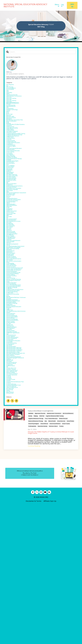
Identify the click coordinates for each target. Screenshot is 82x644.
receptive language (14, 402)
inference (10, 296)
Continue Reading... (34, 585)
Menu (57, 5)
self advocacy (12, 435)
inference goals (13, 298)
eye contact (11, 239)
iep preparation (13, 290)
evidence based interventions (18, 232)
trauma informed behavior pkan (19, 515)
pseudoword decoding (15, 389)
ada (8, 94)
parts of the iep (13, 366)
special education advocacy (17, 466)
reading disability (13, 400)
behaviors (10, 135)
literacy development (15, 316)
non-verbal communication (17, 341)
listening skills (12, 313)
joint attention (12, 303)
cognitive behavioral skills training (55, 555)
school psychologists (34, 563)
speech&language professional (19, 481)
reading (10, 395)
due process (11, 206)
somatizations (12, 461)
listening (10, 310)
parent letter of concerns (17, 354)
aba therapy (11, 89)
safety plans (11, 412)
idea (46, 560)
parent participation (14, 356)
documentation (13, 199)
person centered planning (17, 367)
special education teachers (17, 471)
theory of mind (13, 502)
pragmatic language (15, 379)
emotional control (14, 224)
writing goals (12, 532)
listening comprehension (17, 311)
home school (12, 270)
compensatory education (16, 170)
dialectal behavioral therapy (36, 560)
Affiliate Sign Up (50, 640)
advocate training (14, 109)
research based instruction (17, 407)
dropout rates (12, 204)
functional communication (17, 252)
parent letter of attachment (18, 352)
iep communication (14, 280)
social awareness (13, 448)
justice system (12, 305)
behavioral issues (13, 134)
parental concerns (14, 362)
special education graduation (18, 469)
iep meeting (11, 287)
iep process (11, 291)
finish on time (12, 245)
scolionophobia (32, 565)
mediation (10, 324)
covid (9, 176)
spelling (10, 482)
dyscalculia (11, 208)
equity (9, 226)
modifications (12, 333)
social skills (11, 458)
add (8, 96)
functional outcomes (15, 254)
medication (11, 328)
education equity (13, 219)
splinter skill (11, 484)
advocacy (10, 104)
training (10, 509)
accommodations (13, 91)
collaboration (12, 162)
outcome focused (14, 347)
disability (10, 194)
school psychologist (14, 420)
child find (42, 555)
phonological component (16, 369)
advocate (10, 107)
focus (9, 249)
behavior (10, 130)
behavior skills (12, 132)
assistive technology (15, 122)
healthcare (11, 267)
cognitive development (16, 160)
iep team (10, 293)
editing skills (11, 214)
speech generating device (17, 479)
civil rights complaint (15, 153)
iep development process (16, 283)
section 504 (11, 433)
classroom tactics (14, 155)
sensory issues (12, 441)
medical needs (12, 326)
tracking (10, 507)
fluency (9, 247)
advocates (10, 111)
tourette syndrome (14, 505)
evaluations (11, 231)
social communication (15, 451)
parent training (13, 361)
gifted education (13, 259)
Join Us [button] (72, 5)
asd (8, 119)
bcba (8, 125)
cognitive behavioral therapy (36, 557)
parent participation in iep (17, 357)
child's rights (12, 150)
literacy (10, 315)
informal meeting (13, 300)
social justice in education (17, 456)
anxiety (30, 555)
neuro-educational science (17, 338)
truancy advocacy (13, 519)
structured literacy (14, 487)
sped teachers (12, 477)
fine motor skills (13, 244)
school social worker (15, 425)
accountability (12, 92)
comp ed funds (13, 166)
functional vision (13, 255)
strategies (10, 486)
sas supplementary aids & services (20, 413)
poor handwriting (13, 374)
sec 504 (9, 431)
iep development (13, 282)
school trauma (66, 563)
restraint (10, 408)
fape (8, 240)
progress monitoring (15, 385)
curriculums (11, 186)
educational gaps (13, 222)
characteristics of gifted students (20, 143)
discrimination (12, 198)
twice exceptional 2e (15, 523)
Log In (62, 5)
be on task (11, 129)
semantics (10, 440)
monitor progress (13, 334)
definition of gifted (14, 191)
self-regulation (12, 438)
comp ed (10, 165)
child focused (12, 147)
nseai (9, 342)
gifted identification (14, 260)
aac (8, 87)
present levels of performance (19, 382)
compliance (11, 171)
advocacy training (14, 106)
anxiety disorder (13, 115)
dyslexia (10, 211)
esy (8, 227)
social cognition (13, 449)
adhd (8, 99)
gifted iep (10, 262)
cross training (12, 183)
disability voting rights (16, 196)
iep (8, 278)
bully (8, 140)
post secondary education (17, 377)
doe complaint (12, 203)
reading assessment (14, 397)
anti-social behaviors (68, 552)
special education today (16, 472)
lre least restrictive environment (20, 319)
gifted (9, 257)
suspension (11, 491)
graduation (11, 265)
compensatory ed (13, 168)
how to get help (13, 272)
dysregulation (12, 213)
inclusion (10, 295)
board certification (14, 138)
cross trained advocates (51, 557)
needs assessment (14, 336)
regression (11, 403)
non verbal (11, 339)
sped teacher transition (16, 476)
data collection (12, 188)
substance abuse (53, 565)
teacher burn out (13, 495)
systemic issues (13, 492)
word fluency (12, 530)
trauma (9, 514)
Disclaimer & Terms (34, 640)
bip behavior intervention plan (18, 137)
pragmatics (11, 380)
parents (9, 364)
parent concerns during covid (18, 351)
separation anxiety (43, 565)
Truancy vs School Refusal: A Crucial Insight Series (43, 550)
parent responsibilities (16, 359)
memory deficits (13, 329)
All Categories (12, 86)
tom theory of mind (15, 504)
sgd (8, 446)
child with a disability (15, 148)
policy (9, 370)
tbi (8, 494)
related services (13, 405)
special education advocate (17, 468)
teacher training (13, 497)
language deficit (13, 306)
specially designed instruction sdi (20, 474)
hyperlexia (11, 273)
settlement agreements (16, 444)
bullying (36, 555)
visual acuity (11, 527)
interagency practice (14, 301)
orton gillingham (13, 346)
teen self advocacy (14, 500)
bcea (8, 127)
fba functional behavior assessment (21, 242)
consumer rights (13, 175)
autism (9, 124)
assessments (12, 120)
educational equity (14, 221)
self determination (14, 436)
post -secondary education (17, 375)
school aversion (61, 560)
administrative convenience (54, 552)
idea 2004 (10, 277)
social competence (14, 453)
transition (11, 510)
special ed (10, 463)
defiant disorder (63, 557)
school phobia (70, 560)
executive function (14, 234)
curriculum (11, 185)
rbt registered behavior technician (20, 393)
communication (13, 163)
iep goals (10, 285)
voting (9, 528)
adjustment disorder (40, 552)
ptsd (8, 390)
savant (9, 415)
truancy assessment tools (17, 520)
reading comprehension (16, 398)
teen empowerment (14, 499)
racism (9, 392)
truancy (61, 565)
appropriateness (13, 117)
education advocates (15, 217)
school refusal (44, 563)
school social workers (55, 563)
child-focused (12, 152)
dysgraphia (11, 209)
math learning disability (16, 323)
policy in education (14, 372)
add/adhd (31, 552)
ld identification (13, 308)
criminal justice (13, 180)
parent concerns (13, 349)
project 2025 (11, 387)
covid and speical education (17, 178)
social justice (12, 454)
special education (13, 464)
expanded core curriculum (17, 236)
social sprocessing (14, 459)
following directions (14, 250)
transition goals (13, 512)
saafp (9, 410)
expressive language (15, 237)
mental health (52, 560)
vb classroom (12, 525)
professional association (16, 384)
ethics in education (14, 229)
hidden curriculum (14, 268)
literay (9, 318)
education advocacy (14, 216)
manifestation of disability (17, 321)
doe (8, 201)
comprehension (13, 173)
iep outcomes (12, 288)
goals (9, 264)
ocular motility (12, 344)
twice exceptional (13, 522)
